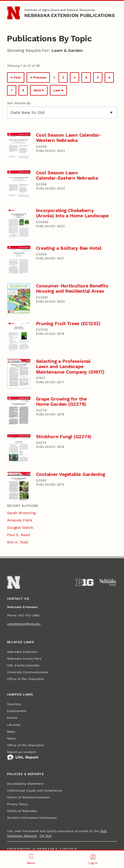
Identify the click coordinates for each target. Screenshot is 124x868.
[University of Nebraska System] (108, 582)
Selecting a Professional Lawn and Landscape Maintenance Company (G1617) (70, 366)
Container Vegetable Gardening (71, 474)
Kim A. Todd (18, 542)
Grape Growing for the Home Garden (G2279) (61, 401)
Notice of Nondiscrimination (28, 797)
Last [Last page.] (57, 90)
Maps (11, 732)
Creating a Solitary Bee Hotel (69, 248)
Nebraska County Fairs (24, 659)
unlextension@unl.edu (24, 624)
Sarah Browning (21, 513)
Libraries (14, 725)
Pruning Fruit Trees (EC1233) (68, 323)
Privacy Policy (17, 804)
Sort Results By (19, 103)
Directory (14, 704)
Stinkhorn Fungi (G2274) (64, 436)
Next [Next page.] (37, 90)
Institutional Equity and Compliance (34, 791)
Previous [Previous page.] (40, 77)
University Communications (28, 672)
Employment (17, 711)
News (11, 738)
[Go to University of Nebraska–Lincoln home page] (14, 13)
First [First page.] (17, 77)
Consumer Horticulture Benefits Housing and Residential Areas (72, 288)
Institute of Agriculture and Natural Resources (60, 10)
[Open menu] (31, 859)
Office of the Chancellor (26, 679)
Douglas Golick (20, 527)
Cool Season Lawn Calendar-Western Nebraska (69, 138)
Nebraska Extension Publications (70, 15)
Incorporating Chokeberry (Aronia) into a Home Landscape (72, 213)
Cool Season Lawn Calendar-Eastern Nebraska (67, 175)
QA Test (46, 836)
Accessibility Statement (25, 784)
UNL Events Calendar (23, 665)
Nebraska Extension (22, 652)
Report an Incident (23, 755)
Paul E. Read (18, 535)
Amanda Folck (20, 520)
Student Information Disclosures (32, 818)
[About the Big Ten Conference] (85, 582)
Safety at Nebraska (22, 811)
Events (12, 718)
